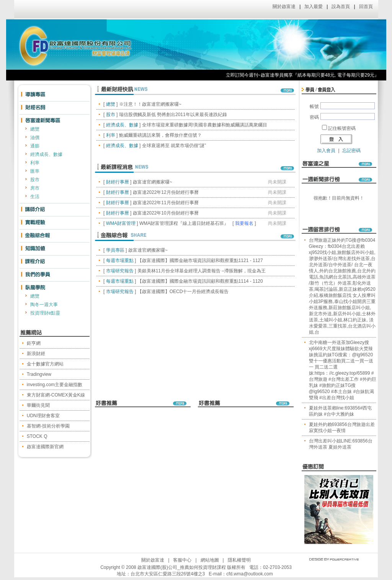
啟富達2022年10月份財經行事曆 (166, 213)
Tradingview (39, 374)
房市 (35, 188)
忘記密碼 (351, 151)
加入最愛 (314, 7)
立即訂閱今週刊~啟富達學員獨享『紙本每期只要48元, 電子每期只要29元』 (307, 75)
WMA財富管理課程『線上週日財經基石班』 (184, 223)
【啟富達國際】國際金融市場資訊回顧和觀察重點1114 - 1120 (200, 281)
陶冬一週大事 (44, 305)
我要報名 (244, 223)
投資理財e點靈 (45, 313)
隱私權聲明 (239, 560)
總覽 (35, 129)
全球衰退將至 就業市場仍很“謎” (174, 146)
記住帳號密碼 (342, 128)
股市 (35, 180)
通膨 (35, 146)
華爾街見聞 (38, 405)
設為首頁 (341, 7)
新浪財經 (36, 354)
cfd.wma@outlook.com (250, 574)
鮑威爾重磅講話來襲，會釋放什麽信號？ (160, 135)
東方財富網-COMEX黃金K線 (56, 395)
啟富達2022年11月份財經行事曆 (166, 203)
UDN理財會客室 (43, 416)
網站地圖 (210, 560)
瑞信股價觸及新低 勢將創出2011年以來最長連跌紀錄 (173, 115)
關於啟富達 (284, 7)
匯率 (35, 171)
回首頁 (366, 7)
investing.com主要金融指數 (55, 385)
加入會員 (326, 151)
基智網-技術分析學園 (48, 426)
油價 (35, 138)
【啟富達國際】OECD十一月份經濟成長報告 (183, 292)
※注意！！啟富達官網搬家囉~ (150, 104)
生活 (35, 197)
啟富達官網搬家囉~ (153, 182)
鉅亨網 (34, 343)
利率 (35, 163)
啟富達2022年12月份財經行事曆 (166, 192)
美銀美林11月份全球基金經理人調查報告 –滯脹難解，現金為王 (202, 271)
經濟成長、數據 (46, 154)
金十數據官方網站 (45, 364)
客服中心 (182, 560)
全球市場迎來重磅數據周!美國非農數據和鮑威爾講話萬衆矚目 (205, 125)
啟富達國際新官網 (45, 447)
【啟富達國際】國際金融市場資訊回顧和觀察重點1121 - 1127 (200, 261)
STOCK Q (37, 436)
